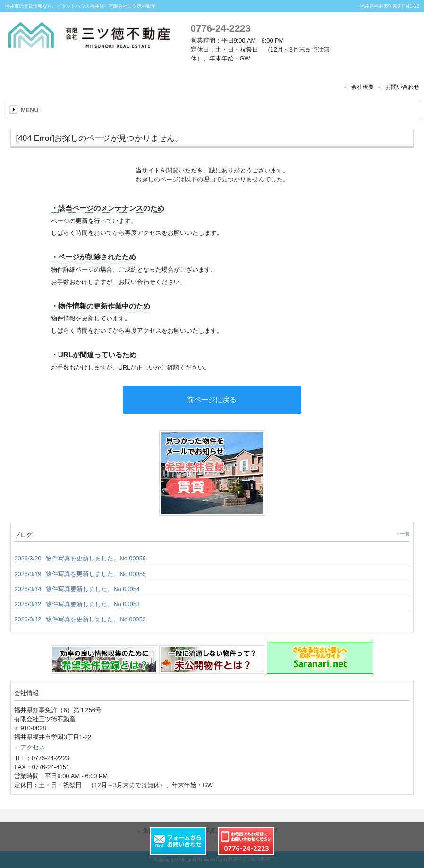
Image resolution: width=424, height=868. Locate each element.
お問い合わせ (402, 87)
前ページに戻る (212, 400)
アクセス (33, 747)
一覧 (405, 534)
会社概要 (363, 87)
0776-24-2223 (221, 28)
